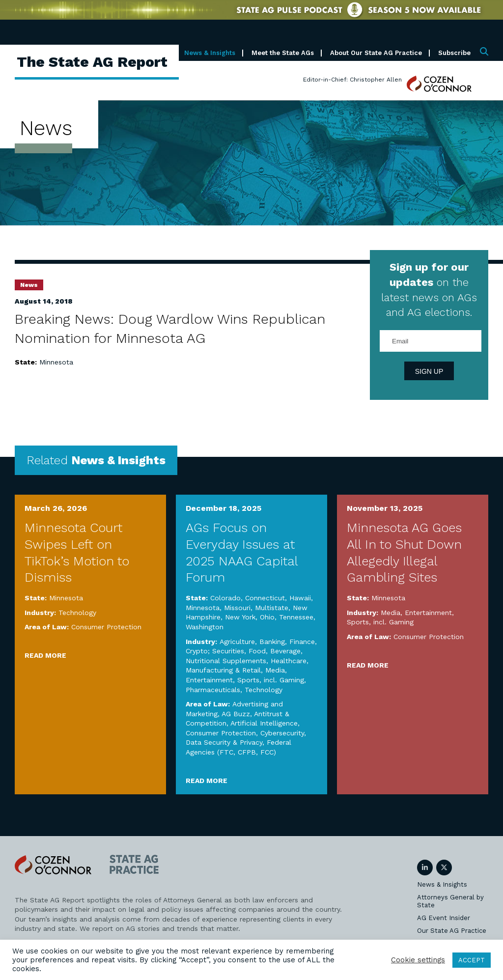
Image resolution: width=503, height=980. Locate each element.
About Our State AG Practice (376, 53)
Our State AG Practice (452, 931)
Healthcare (289, 661)
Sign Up (429, 371)
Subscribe (454, 53)
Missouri (237, 608)
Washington (205, 627)
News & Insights (210, 53)
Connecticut (265, 598)
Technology (77, 613)
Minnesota (56, 362)
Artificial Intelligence (264, 723)
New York (240, 617)
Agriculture (237, 642)
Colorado (225, 598)
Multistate (272, 608)
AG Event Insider (444, 918)
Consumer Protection (106, 627)
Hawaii (300, 598)
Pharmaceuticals (213, 690)
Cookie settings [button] (418, 960)
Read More (45, 655)
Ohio (267, 617)
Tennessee (296, 617)
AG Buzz (236, 714)
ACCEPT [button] (472, 960)
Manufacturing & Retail (223, 670)
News (29, 285)
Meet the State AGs (283, 53)
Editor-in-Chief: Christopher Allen (352, 80)
